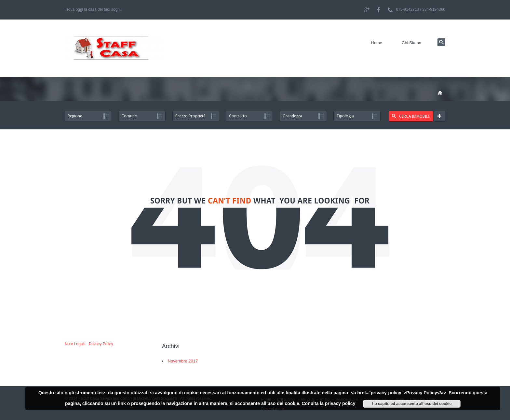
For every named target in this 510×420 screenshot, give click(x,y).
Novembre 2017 (183, 361)
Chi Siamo (411, 43)
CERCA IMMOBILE (411, 116)
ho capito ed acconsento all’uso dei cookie (412, 404)
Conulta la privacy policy (328, 403)
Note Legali (75, 344)
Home (376, 43)
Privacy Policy (101, 344)
